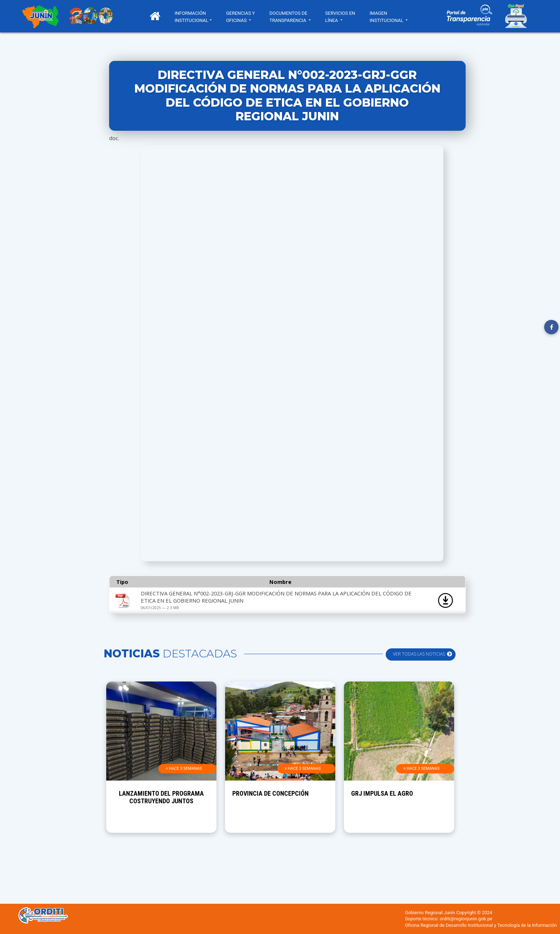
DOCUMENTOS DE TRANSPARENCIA (291, 17)
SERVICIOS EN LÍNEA (343, 17)
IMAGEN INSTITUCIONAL (390, 17)
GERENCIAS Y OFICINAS (243, 17)
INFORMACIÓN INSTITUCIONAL (194, 17)
